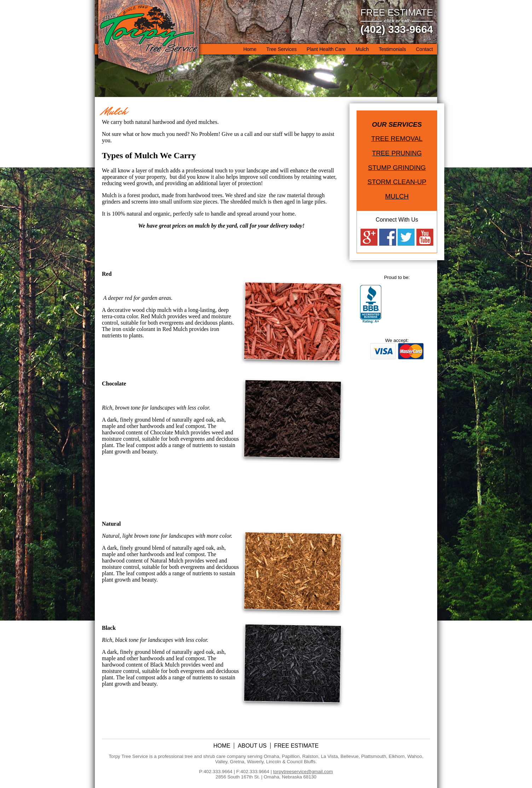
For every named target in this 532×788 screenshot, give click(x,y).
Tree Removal (397, 139)
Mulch (362, 49)
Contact (424, 49)
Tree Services (282, 49)
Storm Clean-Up (397, 182)
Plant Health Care (326, 49)
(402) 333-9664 (397, 29)
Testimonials (392, 49)
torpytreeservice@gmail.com (303, 772)
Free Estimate (397, 12)
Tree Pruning (397, 153)
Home (250, 49)
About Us (252, 746)
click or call (397, 21)
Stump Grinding (397, 168)
